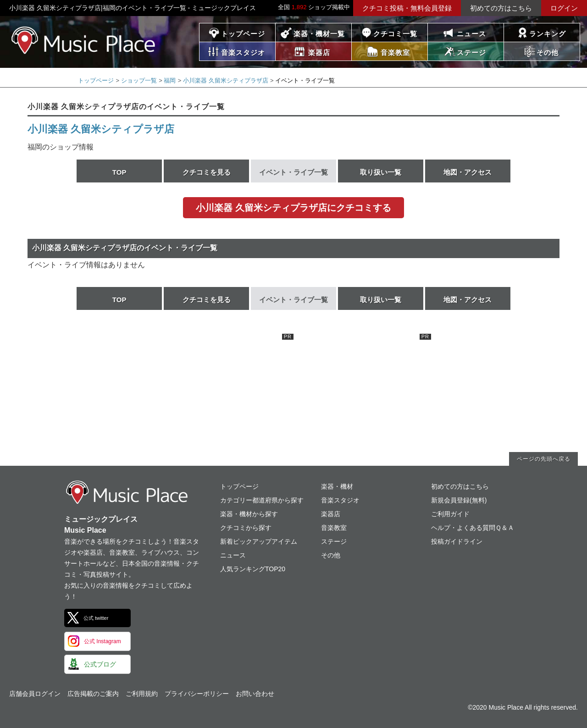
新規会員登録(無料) (459, 500)
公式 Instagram (102, 641)
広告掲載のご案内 (93, 694)
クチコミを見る (207, 172)
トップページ (243, 34)
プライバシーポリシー (197, 694)
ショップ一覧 (139, 80)
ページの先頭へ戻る (544, 459)
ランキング (548, 34)
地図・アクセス (468, 172)
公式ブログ (100, 664)
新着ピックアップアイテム (259, 541)
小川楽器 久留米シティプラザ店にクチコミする (293, 208)
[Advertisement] (225, 391)
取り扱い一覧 (381, 172)
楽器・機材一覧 (319, 34)
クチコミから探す (246, 528)
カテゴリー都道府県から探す (262, 500)
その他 (331, 555)
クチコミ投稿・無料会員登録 (407, 8)
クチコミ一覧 (395, 34)
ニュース (471, 34)
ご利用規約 (142, 694)
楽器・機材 (337, 486)
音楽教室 (334, 528)
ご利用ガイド (450, 514)
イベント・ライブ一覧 (293, 172)
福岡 (170, 80)
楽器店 (331, 514)
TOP (119, 172)
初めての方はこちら (501, 8)
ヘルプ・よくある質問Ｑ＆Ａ (473, 528)
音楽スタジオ (340, 500)
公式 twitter (96, 618)
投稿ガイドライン (457, 541)
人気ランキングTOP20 (253, 569)
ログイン (564, 8)
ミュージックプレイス (84, 40)
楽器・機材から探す (249, 514)
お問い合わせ (255, 694)
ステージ (334, 541)
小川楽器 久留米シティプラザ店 (226, 80)
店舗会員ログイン (35, 694)
